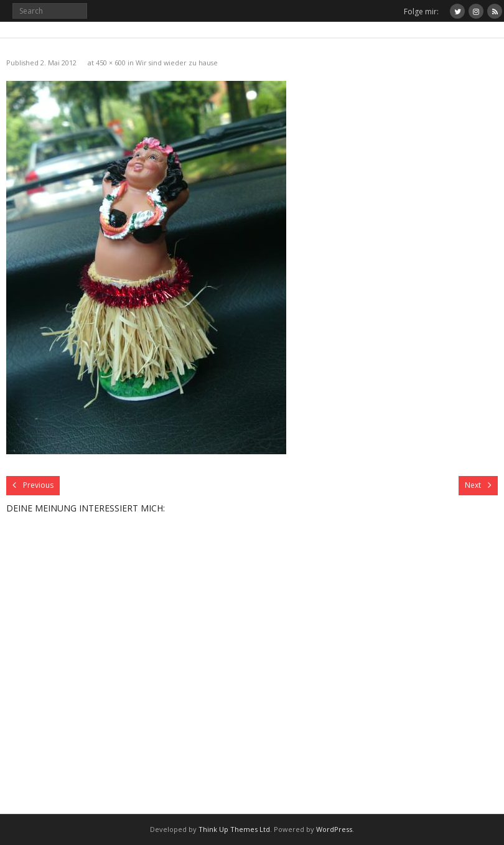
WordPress (334, 829)
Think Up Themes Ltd (234, 829)
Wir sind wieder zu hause (177, 63)
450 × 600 (111, 63)
